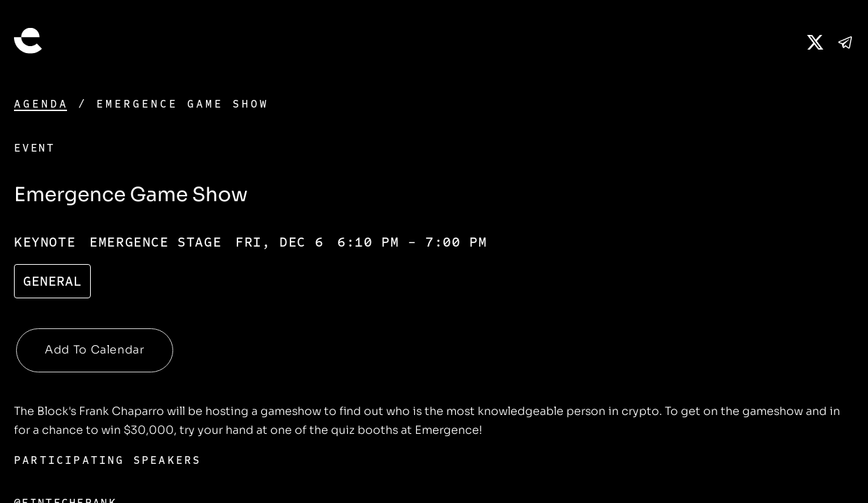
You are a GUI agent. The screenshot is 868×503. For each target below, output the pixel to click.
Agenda (41, 104)
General (52, 281)
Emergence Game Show (183, 104)
